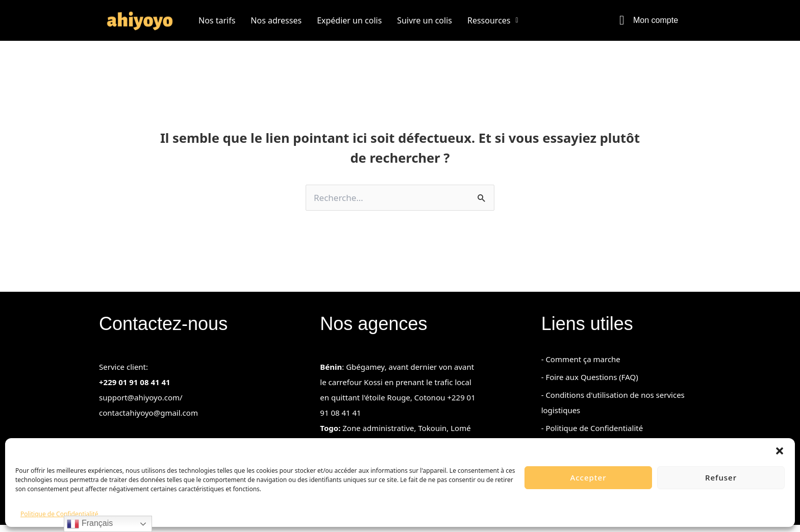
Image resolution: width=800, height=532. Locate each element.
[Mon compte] (622, 20)
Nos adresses (276, 20)
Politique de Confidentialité (59, 514)
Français (90, 524)
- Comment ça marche (581, 366)
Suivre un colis (424, 20)
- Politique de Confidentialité (592, 435)
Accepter (588, 477)
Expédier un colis (349, 20)
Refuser (721, 477)
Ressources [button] (493, 20)
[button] (780, 451)
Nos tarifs (217, 20)
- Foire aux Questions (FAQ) (590, 384)
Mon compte (656, 20)
